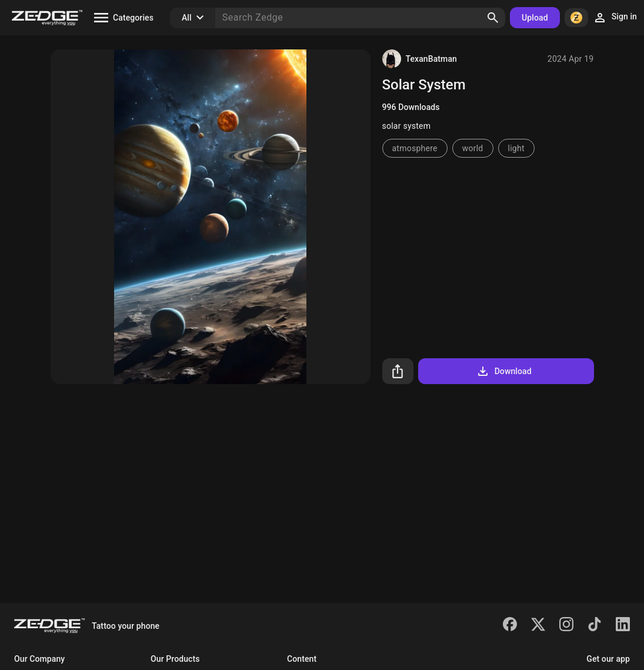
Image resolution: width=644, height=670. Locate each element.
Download (504, 371)
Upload (535, 18)
